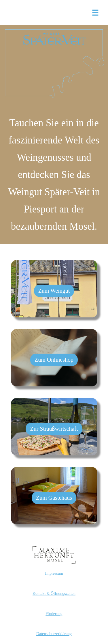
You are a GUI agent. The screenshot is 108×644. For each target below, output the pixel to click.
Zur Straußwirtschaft (54, 429)
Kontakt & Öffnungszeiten (54, 594)
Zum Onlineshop (54, 360)
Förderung (54, 614)
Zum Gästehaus (54, 498)
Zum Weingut (54, 291)
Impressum (54, 573)
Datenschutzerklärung (54, 634)
